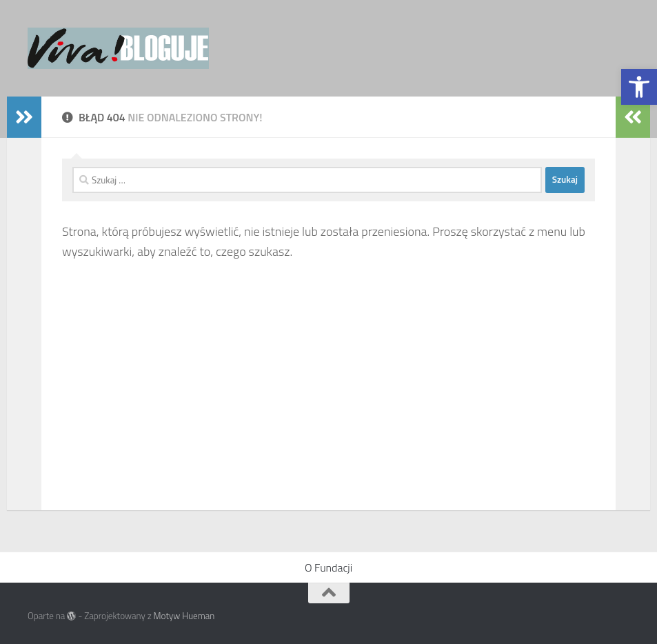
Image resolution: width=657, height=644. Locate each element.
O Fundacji (328, 567)
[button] (639, 87)
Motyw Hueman (184, 616)
